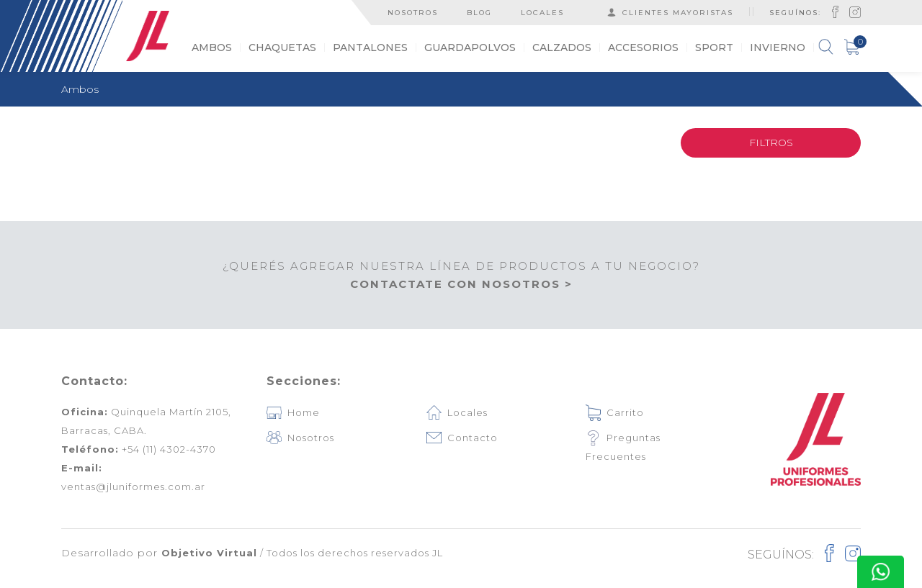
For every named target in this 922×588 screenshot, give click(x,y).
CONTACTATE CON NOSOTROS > (461, 284)
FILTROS (771, 143)
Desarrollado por (159, 553)
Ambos (80, 89)
